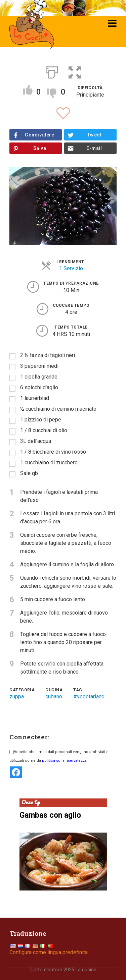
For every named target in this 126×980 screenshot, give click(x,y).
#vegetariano (89, 697)
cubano (54, 697)
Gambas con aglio (50, 815)
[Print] (52, 71)
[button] (75, 71)
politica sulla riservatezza (64, 761)
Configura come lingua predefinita (49, 952)
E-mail (94, 148)
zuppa (17, 697)
